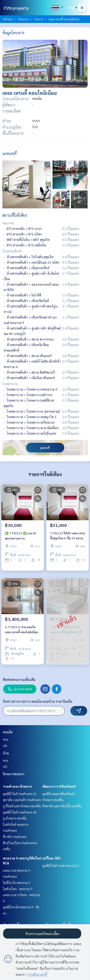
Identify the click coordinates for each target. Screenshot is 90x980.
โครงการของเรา (14, 774)
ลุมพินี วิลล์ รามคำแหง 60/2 (61, 866)
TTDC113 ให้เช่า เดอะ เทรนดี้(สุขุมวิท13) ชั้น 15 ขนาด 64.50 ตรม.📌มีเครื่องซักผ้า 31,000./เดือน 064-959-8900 (68, 536)
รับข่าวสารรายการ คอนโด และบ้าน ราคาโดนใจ (38, 701)
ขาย (5, 739)
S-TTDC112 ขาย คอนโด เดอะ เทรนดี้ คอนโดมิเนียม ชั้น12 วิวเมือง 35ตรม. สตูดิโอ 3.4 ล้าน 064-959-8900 (22, 630)
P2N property (16, 8)
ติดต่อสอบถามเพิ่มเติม (19, 679)
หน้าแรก (8, 19)
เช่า (5, 746)
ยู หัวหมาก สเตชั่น (15, 818)
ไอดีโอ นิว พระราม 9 (16, 883)
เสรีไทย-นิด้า (52, 858)
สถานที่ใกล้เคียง (15, 215)
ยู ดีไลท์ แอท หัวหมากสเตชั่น (22, 806)
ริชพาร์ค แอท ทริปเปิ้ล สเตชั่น (62, 806)
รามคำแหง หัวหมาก (18, 786)
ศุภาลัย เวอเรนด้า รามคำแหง (22, 800)
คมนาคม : (9, 223)
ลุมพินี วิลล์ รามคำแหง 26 (20, 794)
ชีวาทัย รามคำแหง (15, 837)
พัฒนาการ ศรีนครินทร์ (59, 786)
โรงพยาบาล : (11, 384)
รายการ (38, 19)
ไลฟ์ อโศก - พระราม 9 (18, 889)
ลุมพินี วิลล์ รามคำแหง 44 (20, 812)
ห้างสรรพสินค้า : (13, 251)
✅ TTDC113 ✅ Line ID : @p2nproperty (21, 536)
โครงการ (23, 19)
